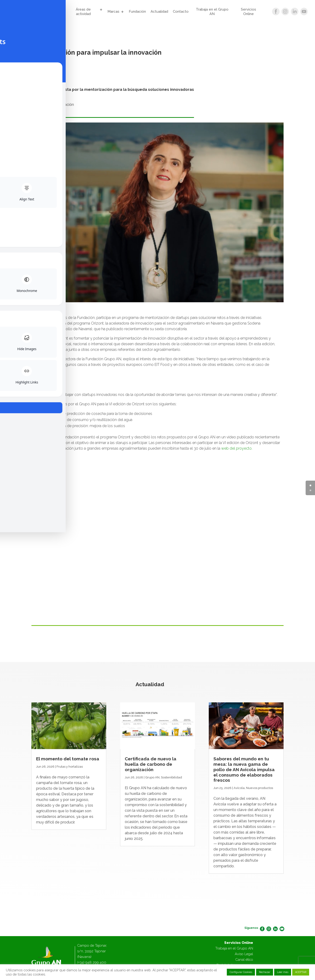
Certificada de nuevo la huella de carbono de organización (151, 764)
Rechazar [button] (265, 972)
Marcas (113, 11)
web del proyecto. (237, 448)
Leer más (283, 972)
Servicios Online (249, 12)
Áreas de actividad (83, 12)
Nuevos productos (260, 788)
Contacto (181, 11)
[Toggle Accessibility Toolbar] (11, 479)
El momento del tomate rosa (68, 759)
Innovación (64, 105)
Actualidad (159, 11)
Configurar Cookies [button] (241, 972)
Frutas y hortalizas (70, 767)
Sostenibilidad (171, 777)
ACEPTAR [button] (301, 972)
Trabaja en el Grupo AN (212, 12)
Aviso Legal (244, 954)
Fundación (137, 11)
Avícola (239, 788)
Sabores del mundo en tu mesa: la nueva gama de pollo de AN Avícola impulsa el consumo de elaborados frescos (244, 769)
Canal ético (244, 960)
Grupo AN (51, 12)
